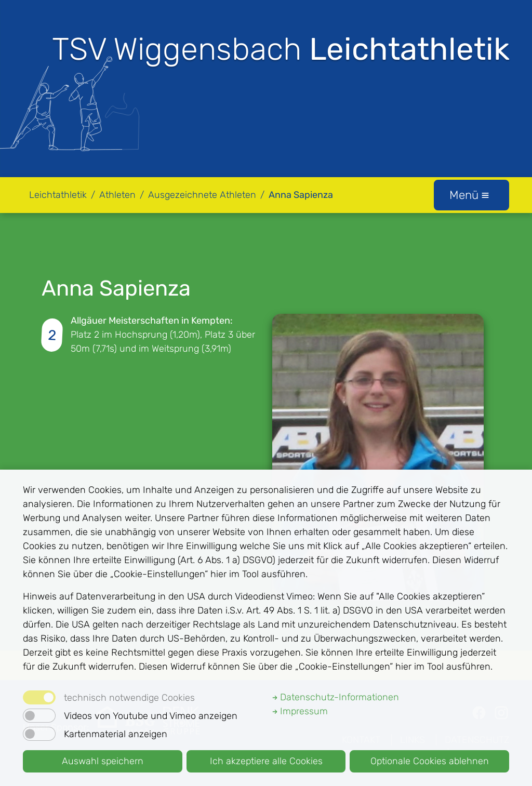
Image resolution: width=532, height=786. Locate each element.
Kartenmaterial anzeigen (116, 734)
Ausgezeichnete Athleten (202, 195)
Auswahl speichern (103, 761)
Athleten (117, 195)
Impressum (300, 711)
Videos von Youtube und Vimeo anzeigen (151, 716)
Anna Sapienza (301, 195)
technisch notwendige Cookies (129, 698)
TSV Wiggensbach (281, 49)
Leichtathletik (58, 195)
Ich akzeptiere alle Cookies (266, 761)
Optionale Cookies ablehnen (430, 761)
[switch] (39, 716)
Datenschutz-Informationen (336, 697)
